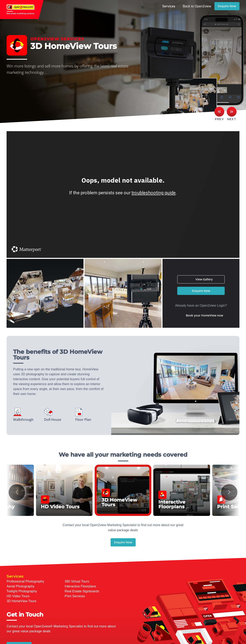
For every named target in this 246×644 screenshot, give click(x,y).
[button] (17, 492)
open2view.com (22, 10)
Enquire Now (227, 6)
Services (169, 6)
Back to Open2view (197, 6)
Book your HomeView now (204, 315)
